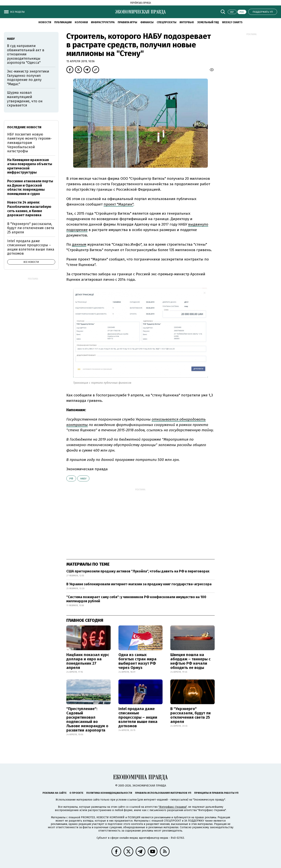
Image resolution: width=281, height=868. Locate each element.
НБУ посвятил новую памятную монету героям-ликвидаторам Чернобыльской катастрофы (29, 143)
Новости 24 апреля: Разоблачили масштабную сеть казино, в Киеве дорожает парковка (29, 209)
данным (79, 244)
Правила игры (127, 22)
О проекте (76, 793)
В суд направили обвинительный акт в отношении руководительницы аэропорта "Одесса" (26, 54)
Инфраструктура (103, 22)
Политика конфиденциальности (109, 793)
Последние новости (24, 127)
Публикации (63, 22)
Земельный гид (208, 22)
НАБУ (83, 479)
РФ (71, 479)
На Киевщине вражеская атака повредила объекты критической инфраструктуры (30, 166)
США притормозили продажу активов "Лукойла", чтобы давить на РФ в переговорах (138, 571)
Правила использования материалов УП (163, 793)
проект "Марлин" (118, 204)
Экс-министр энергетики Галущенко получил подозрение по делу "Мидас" (28, 78)
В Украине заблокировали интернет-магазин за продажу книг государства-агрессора (139, 584)
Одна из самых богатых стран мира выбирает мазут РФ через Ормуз (137, 661)
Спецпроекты (167, 22)
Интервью (187, 22)
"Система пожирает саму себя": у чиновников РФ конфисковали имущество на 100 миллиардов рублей (136, 599)
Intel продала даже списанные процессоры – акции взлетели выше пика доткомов (138, 717)
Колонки (81, 22)
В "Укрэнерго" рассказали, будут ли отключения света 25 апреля (191, 715)
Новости (45, 22)
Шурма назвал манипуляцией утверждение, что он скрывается (25, 99)
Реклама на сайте (55, 793)
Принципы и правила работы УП (216, 793)
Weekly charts (232, 22)
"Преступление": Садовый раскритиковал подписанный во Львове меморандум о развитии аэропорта (87, 719)
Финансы (147, 22)
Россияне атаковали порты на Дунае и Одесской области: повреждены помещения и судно (30, 187)
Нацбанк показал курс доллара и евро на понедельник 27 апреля (88, 661)
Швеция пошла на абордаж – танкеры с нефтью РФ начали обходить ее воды (190, 661)
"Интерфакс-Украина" (173, 807)
